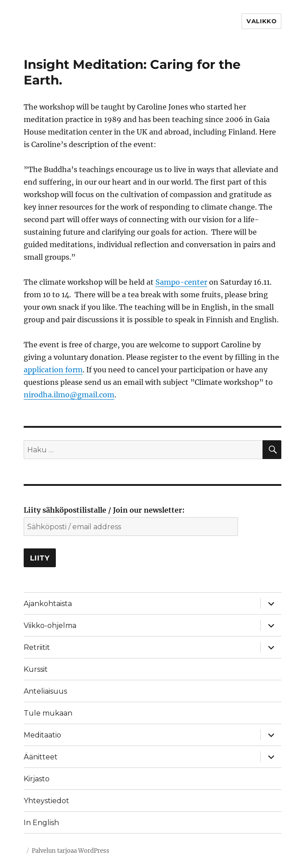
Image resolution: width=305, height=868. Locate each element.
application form (53, 370)
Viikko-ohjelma (50, 626)
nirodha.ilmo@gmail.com (69, 395)
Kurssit (36, 669)
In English (41, 823)
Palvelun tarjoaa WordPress (71, 851)
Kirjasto (37, 779)
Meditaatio (42, 735)
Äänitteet (41, 757)
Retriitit (37, 647)
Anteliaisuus (45, 691)
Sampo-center (181, 282)
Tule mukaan (48, 713)
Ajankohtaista (48, 604)
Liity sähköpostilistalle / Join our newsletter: (104, 510)
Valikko (261, 21)
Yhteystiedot (46, 801)
